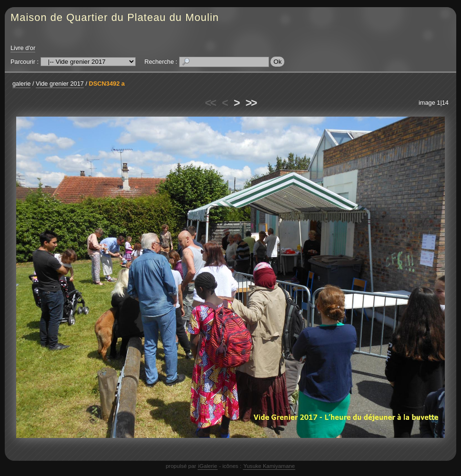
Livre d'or (23, 48)
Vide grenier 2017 (60, 84)
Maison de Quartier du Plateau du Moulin (115, 17)
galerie (21, 84)
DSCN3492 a (107, 84)
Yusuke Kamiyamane (269, 466)
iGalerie (208, 466)
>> (251, 103)
